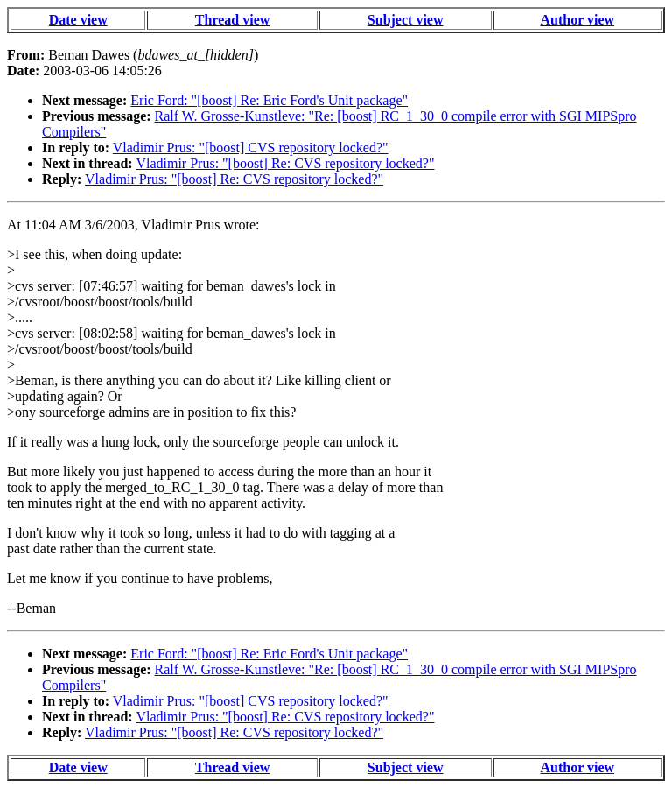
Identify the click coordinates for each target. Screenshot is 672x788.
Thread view (232, 20)
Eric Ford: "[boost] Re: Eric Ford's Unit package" (269, 100)
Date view (78, 20)
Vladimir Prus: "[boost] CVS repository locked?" (251, 148)
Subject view (406, 20)
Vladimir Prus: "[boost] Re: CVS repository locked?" (285, 163)
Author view (578, 20)
